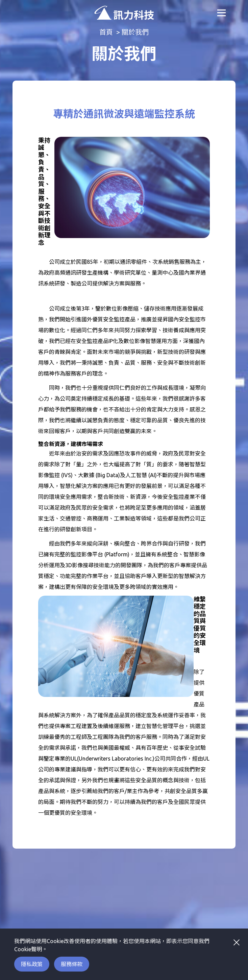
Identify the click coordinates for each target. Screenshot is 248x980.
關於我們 (135, 32)
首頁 (106, 32)
